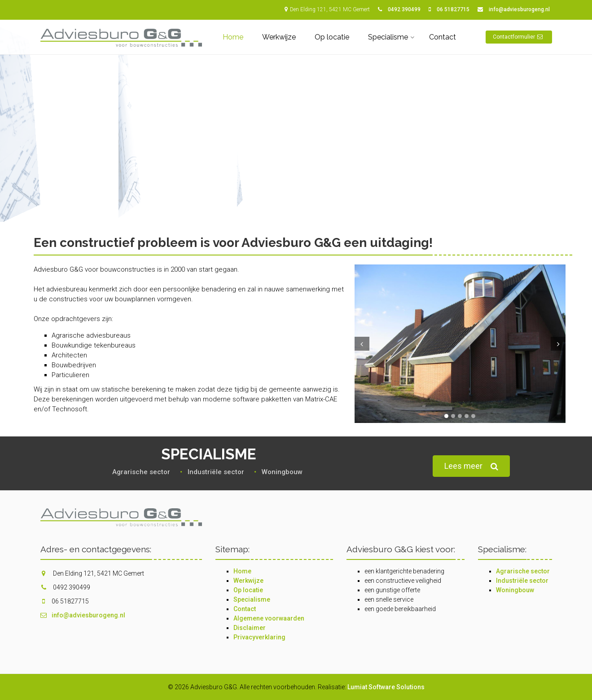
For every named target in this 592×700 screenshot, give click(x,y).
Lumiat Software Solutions (386, 687)
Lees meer (471, 466)
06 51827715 (453, 9)
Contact (443, 37)
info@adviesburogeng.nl (519, 9)
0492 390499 (404, 9)
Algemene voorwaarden (269, 618)
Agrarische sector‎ (141, 472)
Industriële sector (522, 581)
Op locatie (332, 37)
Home (233, 37)
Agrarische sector (523, 571)
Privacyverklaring (259, 637)
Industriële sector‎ (216, 472)
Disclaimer (250, 628)
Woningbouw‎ (282, 472)
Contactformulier (519, 37)
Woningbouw (515, 590)
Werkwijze (279, 37)
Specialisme (388, 37)
